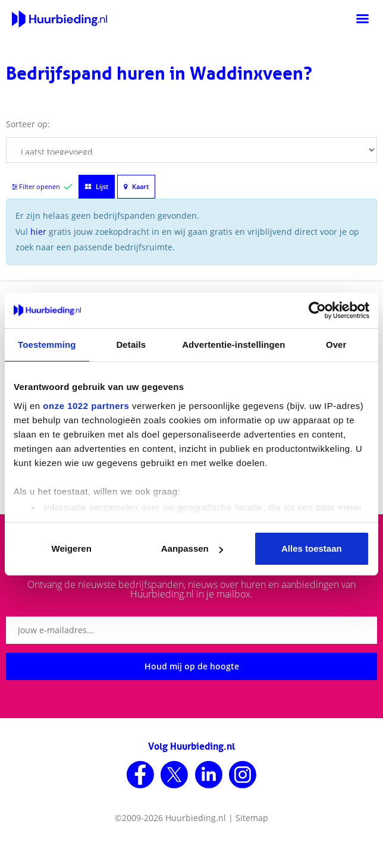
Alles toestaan (312, 548)
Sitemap (252, 818)
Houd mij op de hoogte (192, 666)
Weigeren (72, 548)
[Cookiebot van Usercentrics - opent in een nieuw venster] (317, 310)
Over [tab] (336, 345)
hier (38, 232)
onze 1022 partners (86, 406)
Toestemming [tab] (47, 345)
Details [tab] (131, 345)
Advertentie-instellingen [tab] (233, 345)
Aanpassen (192, 548)
